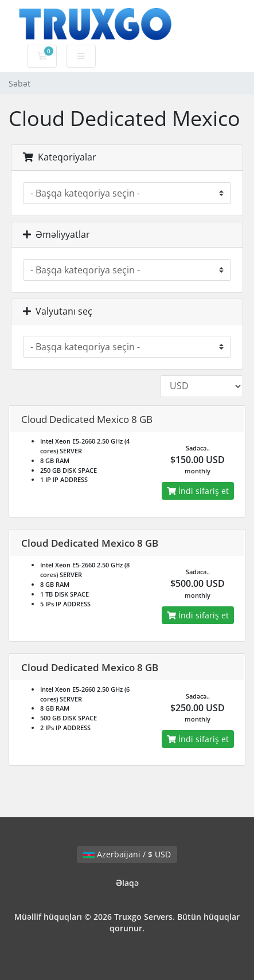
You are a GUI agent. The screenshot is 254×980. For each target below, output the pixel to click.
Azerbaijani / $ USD (127, 854)
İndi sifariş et (198, 491)
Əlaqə (127, 883)
